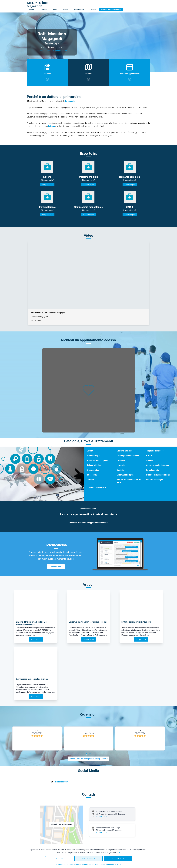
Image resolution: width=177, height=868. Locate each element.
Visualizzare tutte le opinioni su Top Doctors (89, 759)
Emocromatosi (93, 470)
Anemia (150, 460)
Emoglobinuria (153, 470)
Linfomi (90, 451)
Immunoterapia (93, 456)
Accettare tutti (118, 859)
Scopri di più (47, 185)
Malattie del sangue (155, 480)
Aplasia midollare (94, 465)
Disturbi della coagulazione (158, 475)
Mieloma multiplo (124, 451)
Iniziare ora (56, 567)
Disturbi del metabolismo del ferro (129, 481)
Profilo (31, 10)
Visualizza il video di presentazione (52, 51)
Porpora (90, 480)
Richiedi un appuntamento (111, 10)
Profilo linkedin (62, 782)
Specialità (43, 10)
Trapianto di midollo (155, 451)
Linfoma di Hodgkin (125, 475)
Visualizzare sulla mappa (62, 824)
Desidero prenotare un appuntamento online (89, 523)
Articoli (65, 10)
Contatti (93, 10)
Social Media (79, 10)
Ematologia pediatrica (96, 487)
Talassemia (92, 475)
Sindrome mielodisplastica (158, 465)
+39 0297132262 (102, 816)
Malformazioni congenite (98, 460)
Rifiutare (59, 859)
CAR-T (149, 456)
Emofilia (120, 470)
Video (55, 10)
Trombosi (121, 460)
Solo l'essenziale (88, 859)
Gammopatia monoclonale (128, 456)
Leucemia (121, 465)
